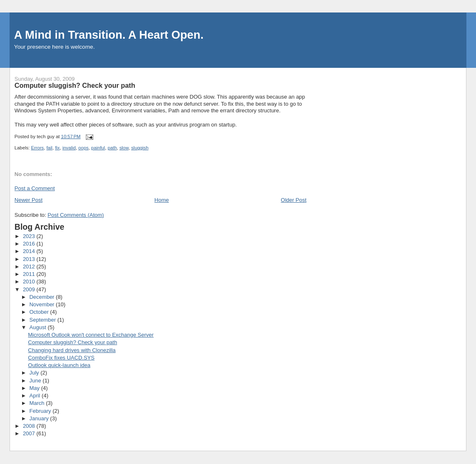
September (43, 320)
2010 (30, 282)
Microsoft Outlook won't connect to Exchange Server (91, 335)
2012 (30, 267)
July (35, 373)
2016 (30, 244)
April (35, 396)
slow (124, 148)
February (41, 411)
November (42, 304)
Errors (37, 148)
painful (98, 148)
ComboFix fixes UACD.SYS (61, 358)
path (112, 148)
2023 (30, 236)
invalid (69, 148)
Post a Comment (35, 188)
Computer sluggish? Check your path (72, 342)
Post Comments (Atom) (76, 215)
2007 (30, 433)
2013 (30, 259)
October (40, 312)
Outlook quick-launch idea (59, 365)
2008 (30, 426)
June (36, 381)
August (38, 327)
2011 (30, 274)
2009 (30, 289)
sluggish (140, 148)
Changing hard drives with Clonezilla (72, 350)
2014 (30, 251)
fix (57, 148)
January (40, 418)
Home (162, 200)
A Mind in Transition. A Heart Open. (109, 35)
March (37, 403)
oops (83, 148)
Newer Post (29, 200)
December (42, 297)
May (35, 388)
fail (49, 148)
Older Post (293, 200)
